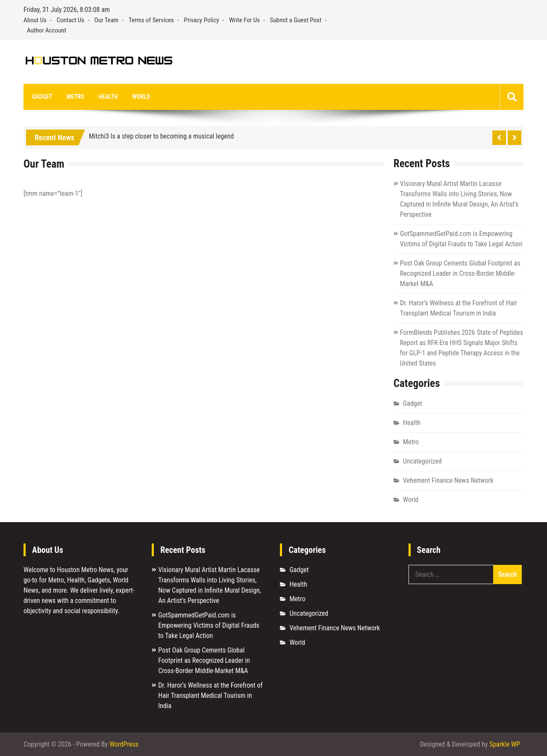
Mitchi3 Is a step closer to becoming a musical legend (162, 136)
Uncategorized (422, 461)
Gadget (42, 97)
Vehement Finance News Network (448, 480)
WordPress (124, 744)
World (141, 97)
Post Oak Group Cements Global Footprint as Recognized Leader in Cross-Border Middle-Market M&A (460, 273)
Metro (75, 97)
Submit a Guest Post (296, 20)
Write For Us (244, 20)
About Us (35, 20)
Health (108, 97)
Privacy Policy (201, 20)
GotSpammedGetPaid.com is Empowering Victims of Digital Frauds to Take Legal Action (209, 625)
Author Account (47, 30)
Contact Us (70, 20)
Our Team (107, 20)
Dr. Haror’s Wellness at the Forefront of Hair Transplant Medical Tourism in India (210, 695)
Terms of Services (151, 20)
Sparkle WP (505, 744)
